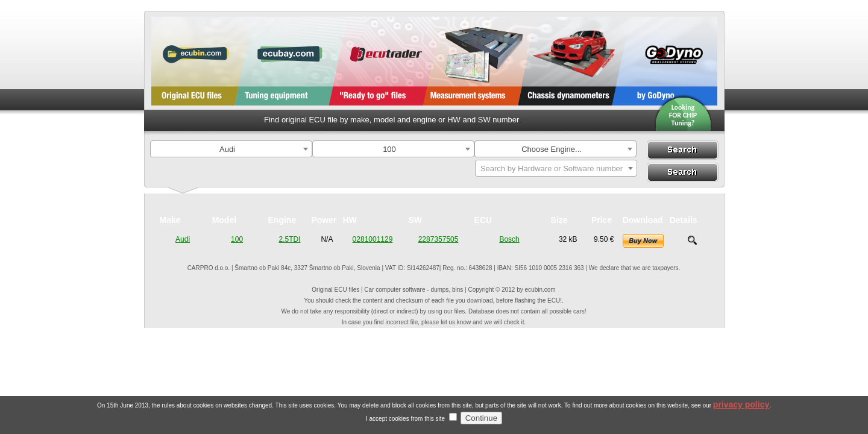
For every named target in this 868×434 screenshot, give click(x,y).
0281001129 (373, 239)
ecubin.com (540, 290)
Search (682, 150)
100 (237, 239)
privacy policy (741, 410)
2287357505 (439, 239)
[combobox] (231, 149)
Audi (183, 239)
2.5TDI (289, 239)
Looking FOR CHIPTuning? (683, 115)
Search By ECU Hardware (682, 172)
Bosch (509, 239)
